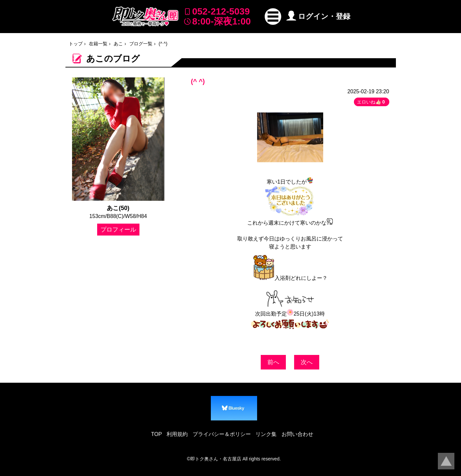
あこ (118, 44)
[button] (273, 17)
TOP (156, 434)
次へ (307, 362)
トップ (76, 44)
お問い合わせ (297, 434)
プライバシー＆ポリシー (222, 434)
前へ (273, 362)
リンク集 (266, 434)
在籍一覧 (98, 44)
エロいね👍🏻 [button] (372, 102)
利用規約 (177, 434)
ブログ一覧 (141, 44)
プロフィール (118, 230)
